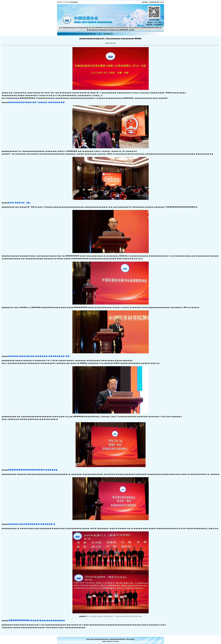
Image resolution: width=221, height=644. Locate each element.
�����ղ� (154, 2)
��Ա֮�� (95, 28)
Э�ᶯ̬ (87, 28)
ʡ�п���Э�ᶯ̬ (108, 34)
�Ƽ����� (100, 30)
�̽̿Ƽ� (88, 30)
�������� (120, 28)
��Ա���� (121, 30)
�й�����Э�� (90, 34)
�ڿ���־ (156, 28)
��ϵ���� (130, 639)
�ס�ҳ (61, 28)
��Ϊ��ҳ (145, 2)
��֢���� (144, 28)
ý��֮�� (131, 30)
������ (121, 639)
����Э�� (76, 28)
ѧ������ (108, 28)
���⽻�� (133, 28)
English (162, 2)
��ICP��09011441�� (110, 642)
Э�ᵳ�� (110, 30)
